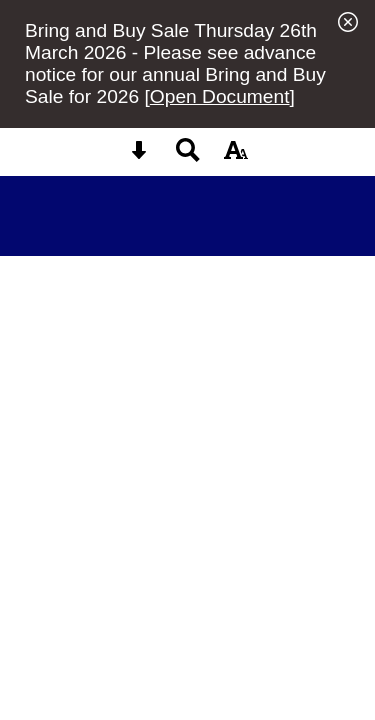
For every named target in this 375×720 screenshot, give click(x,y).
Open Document (220, 96)
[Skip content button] (139, 156)
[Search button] (188, 156)
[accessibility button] (236, 156)
